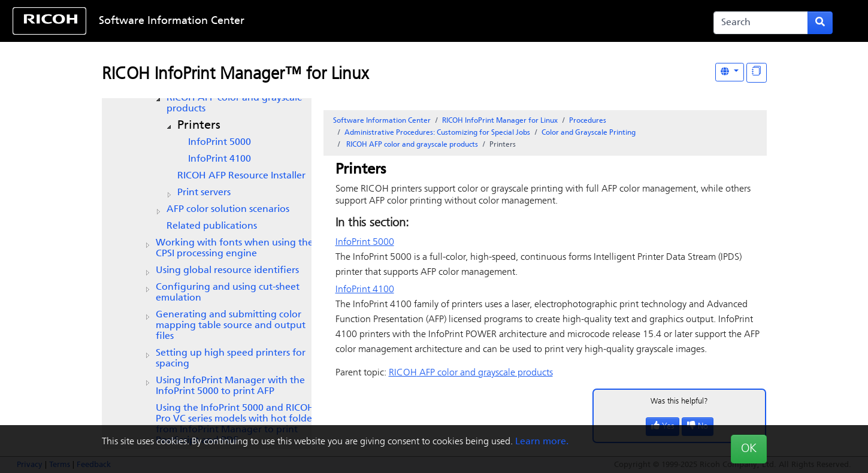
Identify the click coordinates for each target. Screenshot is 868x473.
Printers (199, 126)
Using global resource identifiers (227, 271)
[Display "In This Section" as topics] (757, 73)
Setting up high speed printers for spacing (231, 359)
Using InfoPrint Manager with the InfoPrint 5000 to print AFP (230, 386)
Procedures (588, 121)
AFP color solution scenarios (228, 210)
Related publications (212, 226)
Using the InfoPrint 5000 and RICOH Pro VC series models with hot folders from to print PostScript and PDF (238, 425)
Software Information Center (172, 21)
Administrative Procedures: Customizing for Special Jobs (437, 133)
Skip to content (396, 21)
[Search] (761, 23)
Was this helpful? (679, 401)
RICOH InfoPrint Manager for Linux (500, 121)
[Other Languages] (730, 72)
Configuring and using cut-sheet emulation (228, 293)
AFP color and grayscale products (235, 104)
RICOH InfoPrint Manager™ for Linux (235, 75)
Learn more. (542, 442)
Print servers (204, 193)
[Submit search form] (820, 23)
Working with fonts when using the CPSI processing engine (235, 248)
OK (749, 449)
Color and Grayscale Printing (589, 133)
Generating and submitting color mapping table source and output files (231, 326)
